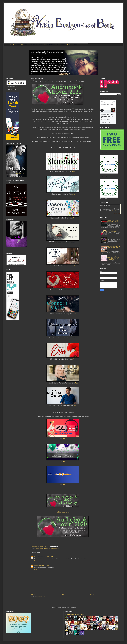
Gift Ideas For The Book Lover (51, 45)
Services (75, 45)
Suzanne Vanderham (39, 557)
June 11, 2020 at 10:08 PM (44, 565)
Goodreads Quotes (117, 213)
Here (74, 218)
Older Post (92, 594)
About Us (12, 45)
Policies (69, 45)
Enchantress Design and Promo (38, 547)
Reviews (63, 45)
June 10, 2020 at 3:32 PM (48, 557)
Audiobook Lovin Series (22, 45)
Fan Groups (53, 549)
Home (7, 45)
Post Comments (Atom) (40, 597)
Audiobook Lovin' (47, 549)
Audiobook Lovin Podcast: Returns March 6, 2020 (113, 231)
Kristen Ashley (115, 211)
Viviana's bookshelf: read (74, 614)
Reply (36, 561)
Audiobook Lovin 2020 (40, 549)
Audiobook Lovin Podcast (36, 45)
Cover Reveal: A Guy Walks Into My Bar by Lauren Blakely (114, 247)
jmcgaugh (36, 565)
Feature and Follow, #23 (112, 238)
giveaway (57, 549)
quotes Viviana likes (105, 205)
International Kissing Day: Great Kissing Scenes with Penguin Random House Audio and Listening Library (114, 258)
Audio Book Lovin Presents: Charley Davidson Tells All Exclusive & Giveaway (113, 222)
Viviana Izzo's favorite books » (115, 637)
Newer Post (33, 594)
